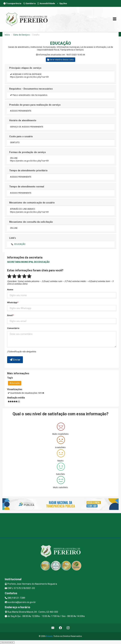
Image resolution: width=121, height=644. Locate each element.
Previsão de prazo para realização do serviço (35, 105)
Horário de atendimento (23, 120)
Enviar (15, 360)
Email (10, 315)
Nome (10, 290)
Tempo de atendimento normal (27, 187)
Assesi (49, 636)
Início (7, 35)
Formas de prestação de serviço (28, 152)
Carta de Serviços (21, 35)
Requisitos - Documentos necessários (31, 89)
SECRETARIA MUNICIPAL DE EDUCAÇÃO (28, 262)
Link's (13, 238)
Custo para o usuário (21, 136)
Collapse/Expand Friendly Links (7, 642)
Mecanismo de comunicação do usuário (32, 203)
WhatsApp (12, 302)
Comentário (13, 328)
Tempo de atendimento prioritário (28, 171)
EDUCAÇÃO (20, 244)
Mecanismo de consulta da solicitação (31, 222)
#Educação (15, 383)
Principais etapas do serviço (25, 68)
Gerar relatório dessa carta (61, 60)
